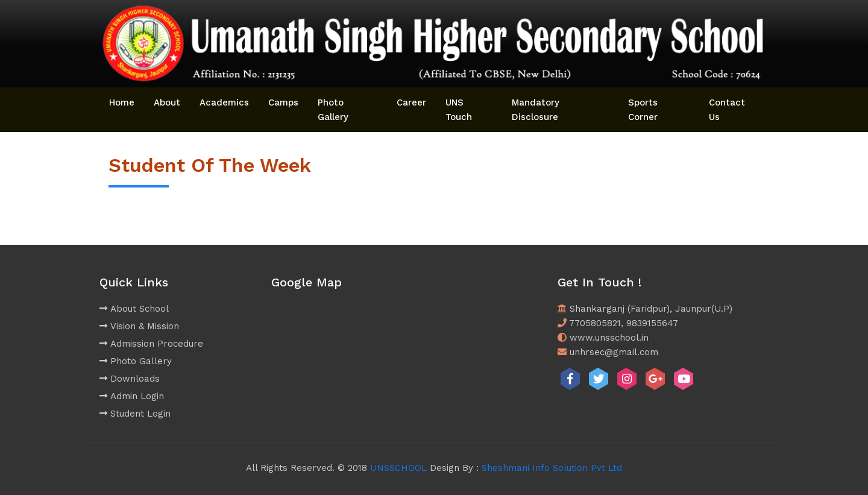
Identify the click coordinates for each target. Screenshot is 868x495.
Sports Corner (643, 110)
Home (122, 102)
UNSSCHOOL (398, 468)
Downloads (130, 379)
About (167, 102)
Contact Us (727, 110)
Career (411, 102)
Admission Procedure (151, 344)
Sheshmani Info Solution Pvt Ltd (552, 468)
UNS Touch (459, 110)
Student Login (135, 414)
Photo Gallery (333, 110)
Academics (224, 102)
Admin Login (132, 396)
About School (134, 309)
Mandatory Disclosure (536, 110)
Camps (283, 102)
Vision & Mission (139, 326)
